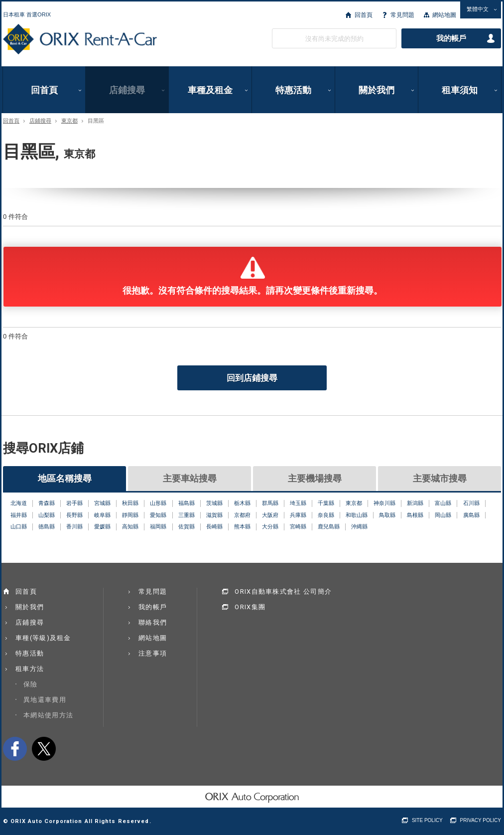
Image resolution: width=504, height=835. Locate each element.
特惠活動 (293, 90)
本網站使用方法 (48, 715)
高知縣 (130, 526)
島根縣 (415, 515)
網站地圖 (444, 15)
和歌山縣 (357, 515)
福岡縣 (158, 526)
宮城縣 (102, 503)
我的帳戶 (451, 38)
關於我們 (377, 90)
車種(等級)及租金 (43, 638)
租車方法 (30, 669)
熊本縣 (242, 526)
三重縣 (187, 515)
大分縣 (270, 526)
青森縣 (47, 503)
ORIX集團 (250, 607)
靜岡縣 (130, 515)
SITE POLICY (427, 820)
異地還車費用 (45, 700)
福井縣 (19, 515)
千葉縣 (326, 503)
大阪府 (270, 515)
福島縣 (187, 503)
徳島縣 (47, 526)
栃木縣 (242, 503)
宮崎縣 (298, 526)
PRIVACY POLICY (481, 820)
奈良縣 (326, 515)
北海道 (19, 503)
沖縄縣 (359, 526)
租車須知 (460, 90)
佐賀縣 (187, 526)
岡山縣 (443, 515)
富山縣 (443, 503)
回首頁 (364, 15)
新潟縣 (415, 503)
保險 (31, 684)
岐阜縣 (102, 515)
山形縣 (158, 503)
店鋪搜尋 (127, 90)
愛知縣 (158, 515)
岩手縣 (74, 503)
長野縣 (74, 515)
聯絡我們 (153, 622)
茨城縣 (214, 503)
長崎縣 (214, 526)
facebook (15, 749)
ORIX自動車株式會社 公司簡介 (283, 591)
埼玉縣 (298, 503)
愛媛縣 (102, 526)
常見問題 (402, 15)
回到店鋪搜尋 (252, 378)
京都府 (242, 515)
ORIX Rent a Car (80, 39)
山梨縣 (47, 515)
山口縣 (19, 526)
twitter (44, 749)
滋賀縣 (214, 515)
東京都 (69, 121)
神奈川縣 (384, 503)
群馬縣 (270, 503)
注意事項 (153, 653)
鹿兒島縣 (329, 526)
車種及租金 (210, 90)
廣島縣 (471, 515)
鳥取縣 (387, 515)
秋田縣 (130, 503)
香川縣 (74, 526)
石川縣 (471, 503)
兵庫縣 (298, 515)
